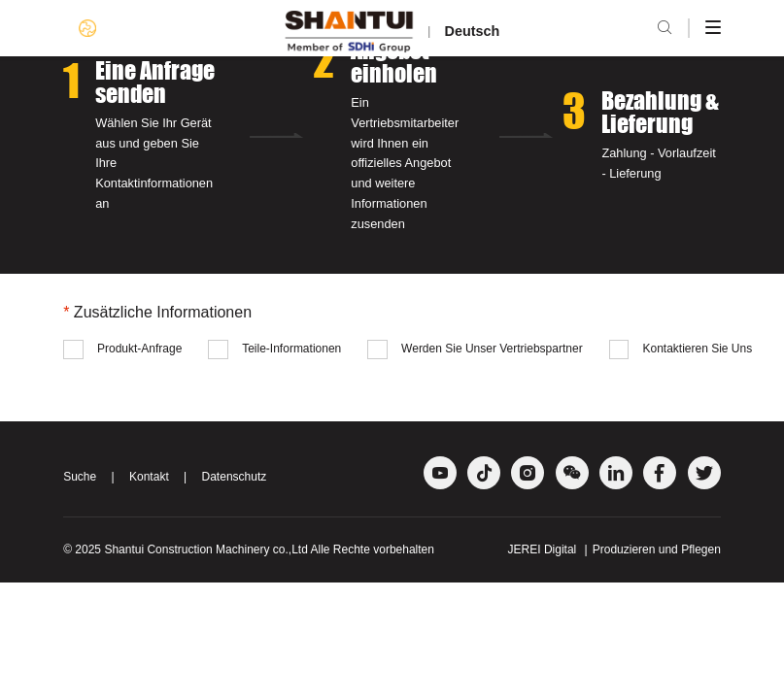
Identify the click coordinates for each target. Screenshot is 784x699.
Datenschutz (235, 477)
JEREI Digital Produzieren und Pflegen (614, 549)
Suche (80, 477)
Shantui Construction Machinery (187, 549)
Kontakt (149, 477)
